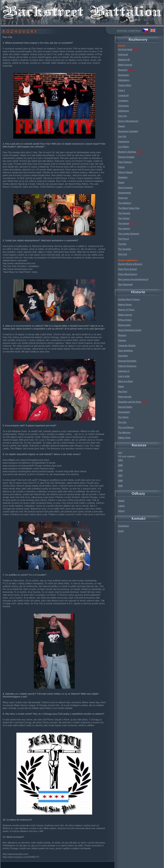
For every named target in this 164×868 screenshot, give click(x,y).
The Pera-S (123, 239)
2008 (120, 481)
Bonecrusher (124, 325)
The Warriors (124, 433)
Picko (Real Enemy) (128, 274)
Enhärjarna (123, 111)
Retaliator (123, 177)
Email (121, 531)
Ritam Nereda (125, 397)
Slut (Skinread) (125, 285)
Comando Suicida (127, 346)
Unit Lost (123, 254)
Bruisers (122, 335)
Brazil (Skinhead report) (130, 330)
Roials (121, 183)
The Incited (124, 224)
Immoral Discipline (127, 361)
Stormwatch (124, 412)
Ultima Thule (124, 438)
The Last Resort (126, 427)
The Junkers (124, 229)
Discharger (123, 106)
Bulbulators (124, 80)
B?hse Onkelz (125, 320)
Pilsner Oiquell (125, 172)
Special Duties (125, 407)
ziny (120, 453)
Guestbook (123, 526)
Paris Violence (125, 162)
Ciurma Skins (125, 85)
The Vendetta (124, 249)
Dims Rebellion (126, 351)
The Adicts (123, 417)
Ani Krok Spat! (125, 49)
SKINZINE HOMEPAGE (129, 31)
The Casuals (124, 213)
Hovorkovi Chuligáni (128, 131)
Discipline (123, 356)
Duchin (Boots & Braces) (130, 264)
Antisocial (123, 55)
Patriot (121, 167)
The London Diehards (129, 234)
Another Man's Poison (129, 299)
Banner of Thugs (126, 310)
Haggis (122, 126)
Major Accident (125, 381)
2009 (120, 486)
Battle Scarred (125, 65)
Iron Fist (122, 136)
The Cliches (124, 218)
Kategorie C (124, 371)
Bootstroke (124, 75)
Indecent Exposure (127, 366)
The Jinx (122, 422)
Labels (121, 506)
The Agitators (125, 203)
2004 (120, 460)
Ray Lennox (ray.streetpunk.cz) (133, 279)
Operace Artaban (126, 157)
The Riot (122, 244)
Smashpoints (125, 193)
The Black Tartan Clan (129, 208)
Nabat (121, 386)
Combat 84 (123, 96)
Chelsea (122, 340)
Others (121, 511)
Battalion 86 (124, 60)
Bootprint (123, 70)
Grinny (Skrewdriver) (128, 121)
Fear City (123, 116)
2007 (120, 476)
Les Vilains (123, 147)
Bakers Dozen (125, 305)
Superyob (123, 198)
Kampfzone (124, 142)
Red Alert (123, 392)
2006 (120, 470)
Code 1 (122, 90)
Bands (121, 501)
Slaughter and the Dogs (130, 402)
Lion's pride (124, 376)
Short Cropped (125, 188)
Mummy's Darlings (127, 152)
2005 (120, 465)
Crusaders (123, 101)
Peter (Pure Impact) (128, 269)
